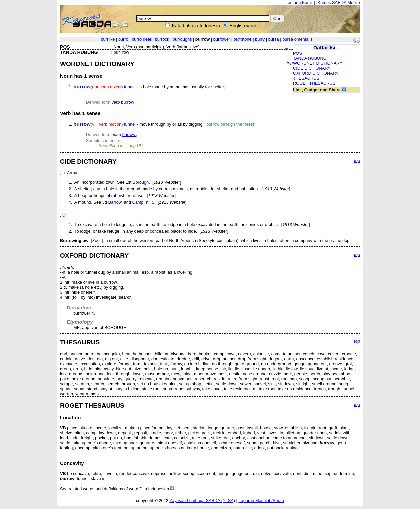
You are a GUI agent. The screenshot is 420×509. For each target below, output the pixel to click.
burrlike (108, 39)
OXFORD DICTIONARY (316, 73)
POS (297, 53)
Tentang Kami (299, 2)
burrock (162, 39)
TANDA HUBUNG (310, 58)
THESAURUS (306, 78)
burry (260, 39)
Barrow (115, 202)
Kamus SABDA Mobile (339, 2)
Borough (141, 182)
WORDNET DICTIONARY (318, 63)
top (290, 63)
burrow (128, 102)
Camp (138, 202)
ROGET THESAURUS (314, 83)
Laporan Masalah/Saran (261, 500)
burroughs (182, 39)
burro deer (141, 39)
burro (123, 39)
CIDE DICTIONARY (312, 68)
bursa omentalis (297, 39)
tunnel (130, 87)
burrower (222, 39)
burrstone (243, 39)
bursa (274, 39)
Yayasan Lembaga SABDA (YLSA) (202, 500)
